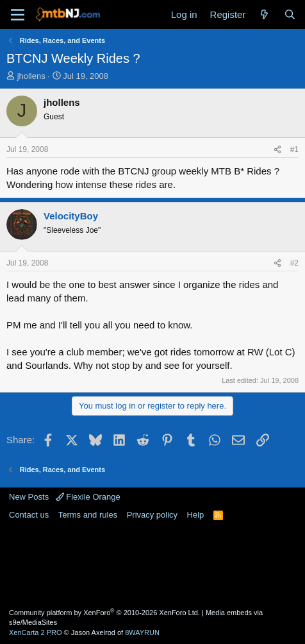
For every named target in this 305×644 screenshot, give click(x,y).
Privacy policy (152, 515)
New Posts (29, 497)
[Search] (290, 14)
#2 (294, 263)
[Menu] (18, 15)
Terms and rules (88, 515)
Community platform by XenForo (104, 613)
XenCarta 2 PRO (36, 632)
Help (196, 515)
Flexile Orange (88, 497)
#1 (294, 149)
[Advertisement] (152, 563)
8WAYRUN (142, 632)
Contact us (29, 515)
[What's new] (264, 14)
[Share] (277, 150)
